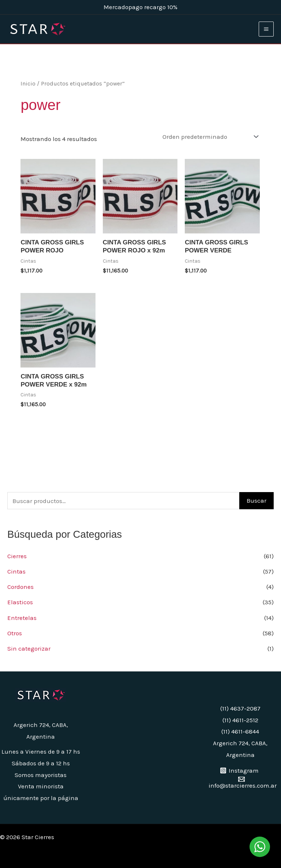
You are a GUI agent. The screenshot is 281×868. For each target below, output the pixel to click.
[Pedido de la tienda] (209, 136)
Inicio (28, 84)
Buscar (256, 500)
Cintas (16, 571)
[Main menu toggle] (266, 29)
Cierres (17, 556)
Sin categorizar (29, 648)
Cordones (20, 587)
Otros (15, 633)
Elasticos (20, 602)
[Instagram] (239, 770)
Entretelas (22, 618)
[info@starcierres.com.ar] (241, 782)
